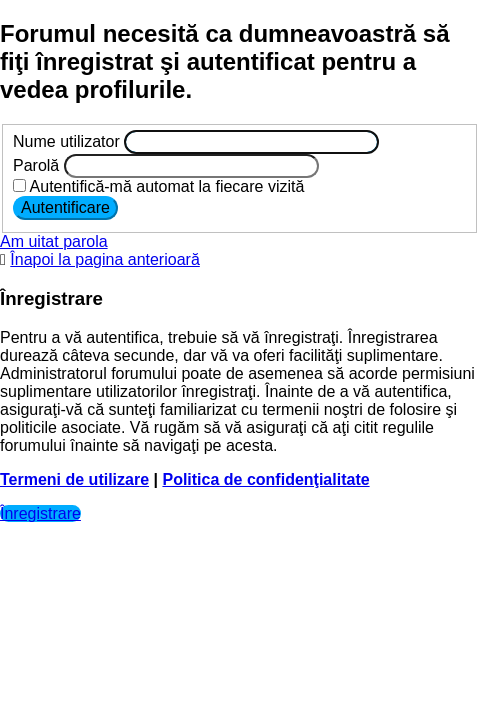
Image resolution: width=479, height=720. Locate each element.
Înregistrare (40, 513)
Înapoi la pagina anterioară (104, 259)
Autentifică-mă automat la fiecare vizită (158, 186)
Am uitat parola (54, 241)
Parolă (36, 165)
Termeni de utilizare (74, 479)
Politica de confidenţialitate (265, 479)
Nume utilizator (66, 141)
